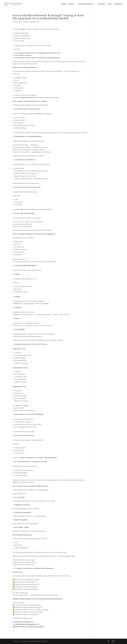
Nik (16, 22)
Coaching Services (86, 4)
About (71, 4)
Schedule (118, 4)
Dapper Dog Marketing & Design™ (35, 641)
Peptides (101, 4)
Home (64, 4)
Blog (109, 4)
